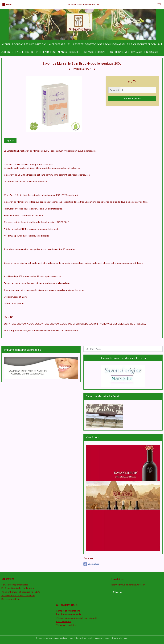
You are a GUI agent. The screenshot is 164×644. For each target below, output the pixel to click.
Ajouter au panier (132, 99)
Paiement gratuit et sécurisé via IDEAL (21, 592)
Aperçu (10, 141)
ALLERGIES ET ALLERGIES (15, 52)
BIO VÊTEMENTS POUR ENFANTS (49, 52)
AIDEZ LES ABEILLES (60, 44)
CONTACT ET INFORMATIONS (30, 44)
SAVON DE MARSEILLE (117, 44)
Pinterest (88, 558)
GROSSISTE (152, 52)
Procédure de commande (69, 614)
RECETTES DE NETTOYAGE (88, 44)
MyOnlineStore (122, 638)
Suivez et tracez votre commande (18, 595)
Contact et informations (68, 611)
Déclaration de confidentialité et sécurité (77, 618)
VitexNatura (91, 564)
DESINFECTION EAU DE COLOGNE (88, 52)
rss (84, 638)
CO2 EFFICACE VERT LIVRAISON (126, 52)
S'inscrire (118, 592)
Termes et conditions (67, 625)
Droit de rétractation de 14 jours (18, 588)
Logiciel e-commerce (95, 638)
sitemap (79, 638)
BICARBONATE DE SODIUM (146, 44)
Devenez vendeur (10, 599)
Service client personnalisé (15, 585)
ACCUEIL (6, 44)
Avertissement (64, 621)
